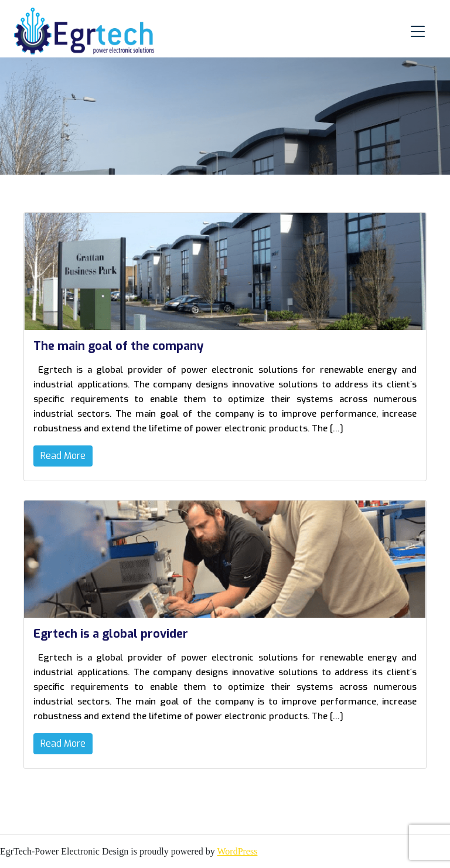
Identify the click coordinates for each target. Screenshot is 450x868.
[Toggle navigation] (418, 31)
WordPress (237, 851)
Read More (63, 456)
